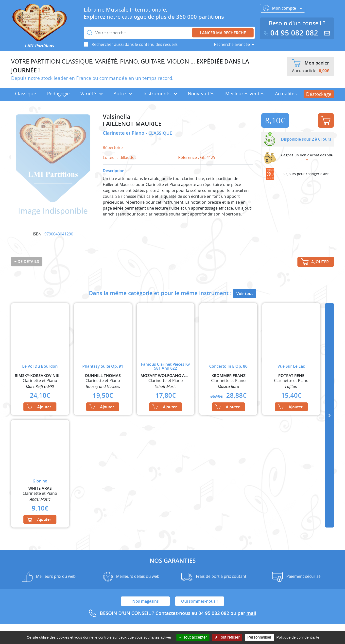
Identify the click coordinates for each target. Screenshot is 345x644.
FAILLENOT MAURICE (132, 124)
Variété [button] (92, 94)
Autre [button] (123, 94)
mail (251, 613)
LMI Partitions (40, 46)
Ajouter (326, 120)
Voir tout (245, 294)
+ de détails (27, 262)
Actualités (286, 94)
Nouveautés (201, 94)
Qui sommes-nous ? (200, 601)
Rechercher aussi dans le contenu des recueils (135, 44)
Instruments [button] (160, 94)
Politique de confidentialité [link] (298, 637)
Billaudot (128, 157)
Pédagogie (58, 94)
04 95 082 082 (292, 33)
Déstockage (319, 94)
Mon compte (283, 8)
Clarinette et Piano (124, 133)
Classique (26, 94)
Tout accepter (193, 637)
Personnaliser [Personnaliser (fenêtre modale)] (259, 637)
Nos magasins (146, 601)
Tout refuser (227, 637)
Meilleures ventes (245, 94)
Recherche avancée (232, 44)
